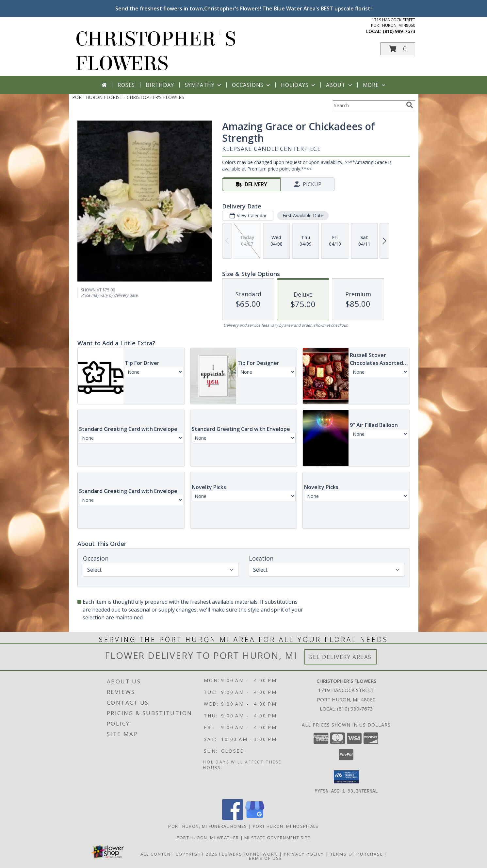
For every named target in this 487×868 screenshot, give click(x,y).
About (340, 85)
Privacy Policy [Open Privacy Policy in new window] (304, 854)
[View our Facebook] (233, 818)
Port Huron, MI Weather (208, 837)
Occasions (252, 85)
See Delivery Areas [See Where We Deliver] (341, 657)
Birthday (160, 85)
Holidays (299, 85)
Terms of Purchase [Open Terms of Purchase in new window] (357, 854)
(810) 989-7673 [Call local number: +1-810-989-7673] (399, 31)
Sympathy (204, 85)
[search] (410, 105)
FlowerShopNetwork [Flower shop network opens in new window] (248, 854)
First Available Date (303, 215)
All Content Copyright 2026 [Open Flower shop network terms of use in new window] (179, 854)
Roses (126, 85)
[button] (398, 49)
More (375, 85)
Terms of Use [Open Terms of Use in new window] (264, 858)
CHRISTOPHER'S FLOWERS (156, 51)
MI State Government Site (277, 837)
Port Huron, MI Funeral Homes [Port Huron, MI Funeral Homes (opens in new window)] (208, 826)
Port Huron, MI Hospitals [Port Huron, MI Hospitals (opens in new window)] (286, 826)
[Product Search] (368, 105)
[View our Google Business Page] (255, 818)
